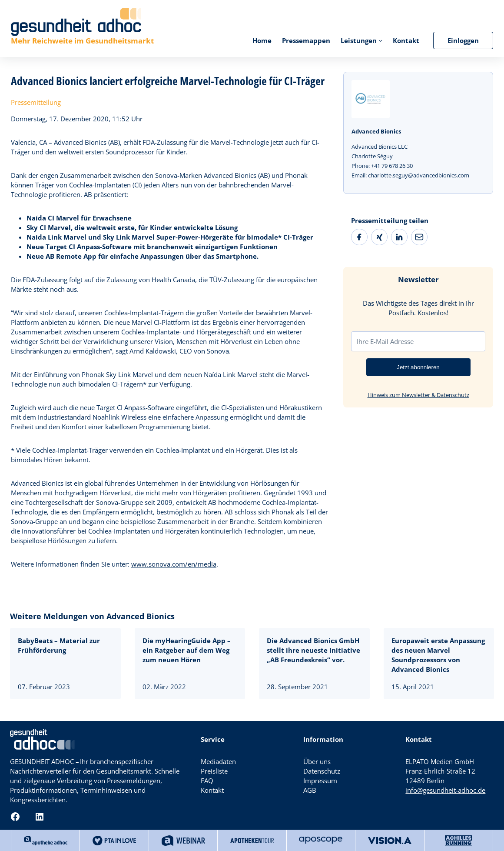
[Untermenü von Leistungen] (380, 40)
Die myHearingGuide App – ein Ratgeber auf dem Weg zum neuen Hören (187, 650)
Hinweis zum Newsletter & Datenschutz (418, 395)
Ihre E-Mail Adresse (385, 341)
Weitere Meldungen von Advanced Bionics (92, 616)
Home (262, 40)
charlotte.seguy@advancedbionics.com (419, 175)
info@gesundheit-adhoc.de (445, 790)
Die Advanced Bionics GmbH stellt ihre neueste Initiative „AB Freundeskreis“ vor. (313, 650)
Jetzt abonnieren (418, 367)
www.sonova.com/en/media (174, 564)
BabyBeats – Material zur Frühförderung (59, 645)
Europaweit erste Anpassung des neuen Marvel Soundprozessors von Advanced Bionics (438, 655)
